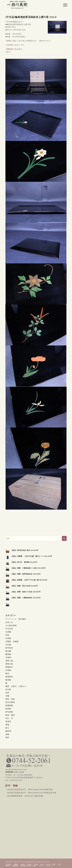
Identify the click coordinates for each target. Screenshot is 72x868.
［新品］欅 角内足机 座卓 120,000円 (25, 550)
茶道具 (8, 721)
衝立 (7, 728)
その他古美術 (11, 625)
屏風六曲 (9, 664)
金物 (7, 734)
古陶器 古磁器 (12, 641)
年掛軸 (8, 670)
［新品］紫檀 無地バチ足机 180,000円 (26, 592)
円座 (7, 635)
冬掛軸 (8, 638)
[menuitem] (63, 5)
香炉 (7, 737)
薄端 (7, 725)
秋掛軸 (8, 709)
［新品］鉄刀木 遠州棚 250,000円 (24, 562)
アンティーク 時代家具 (16, 619)
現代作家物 (10, 702)
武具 (7, 693)
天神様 (8, 657)
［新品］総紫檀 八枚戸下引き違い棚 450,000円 (29, 580)
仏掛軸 (8, 632)
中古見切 (9, 629)
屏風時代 (9, 667)
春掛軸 (8, 680)
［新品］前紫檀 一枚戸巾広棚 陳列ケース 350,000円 (31, 556)
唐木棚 (8, 651)
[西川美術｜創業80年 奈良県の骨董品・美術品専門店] (30, 5)
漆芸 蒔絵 (10, 699)
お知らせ (9, 622)
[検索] (36, 538)
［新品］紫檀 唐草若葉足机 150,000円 (26, 574)
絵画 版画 (10, 715)
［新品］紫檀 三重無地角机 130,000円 (26, 598)
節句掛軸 (9, 712)
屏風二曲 (9, 661)
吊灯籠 (8, 645)
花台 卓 (9, 718)
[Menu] (63, 5)
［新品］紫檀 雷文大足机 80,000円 (24, 586)
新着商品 (9, 677)
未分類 (8, 689)
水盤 (7, 696)
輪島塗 (8, 731)
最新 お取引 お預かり (16, 686)
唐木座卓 (9, 648)
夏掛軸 (8, 654)
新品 (7, 673)
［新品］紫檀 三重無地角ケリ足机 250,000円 (28, 568)
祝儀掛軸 (9, 705)
